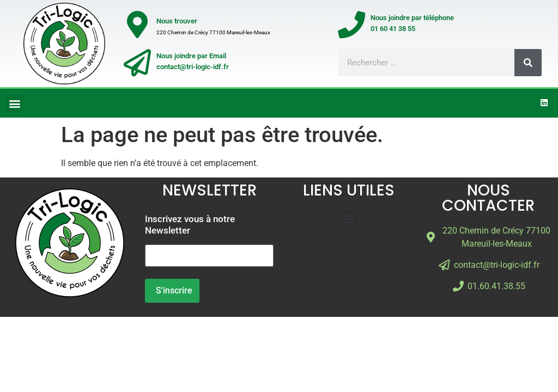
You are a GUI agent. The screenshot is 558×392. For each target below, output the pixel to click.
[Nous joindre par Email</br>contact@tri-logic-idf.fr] (137, 63)
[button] (14, 103)
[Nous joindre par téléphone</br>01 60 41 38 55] (351, 24)
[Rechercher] (528, 63)
